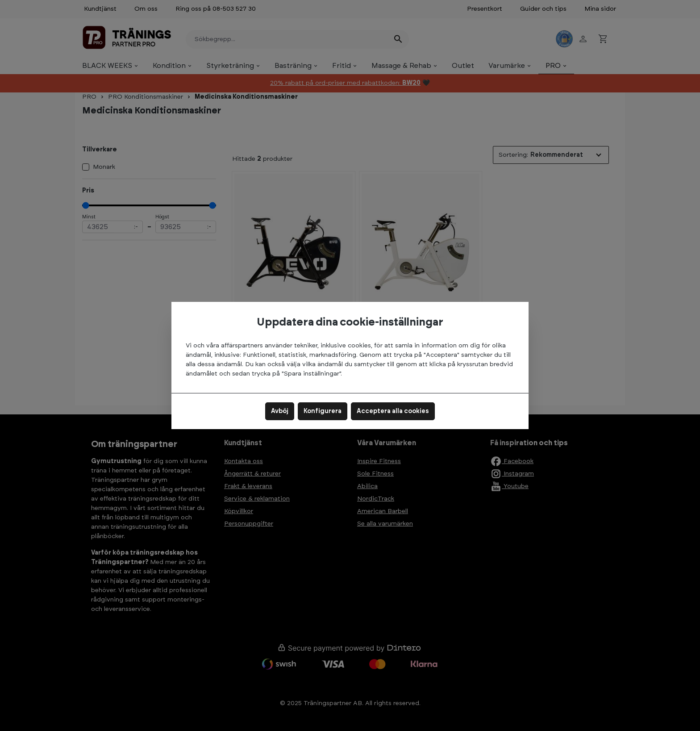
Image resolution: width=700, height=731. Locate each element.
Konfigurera (323, 411)
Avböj (280, 411)
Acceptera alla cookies (393, 411)
